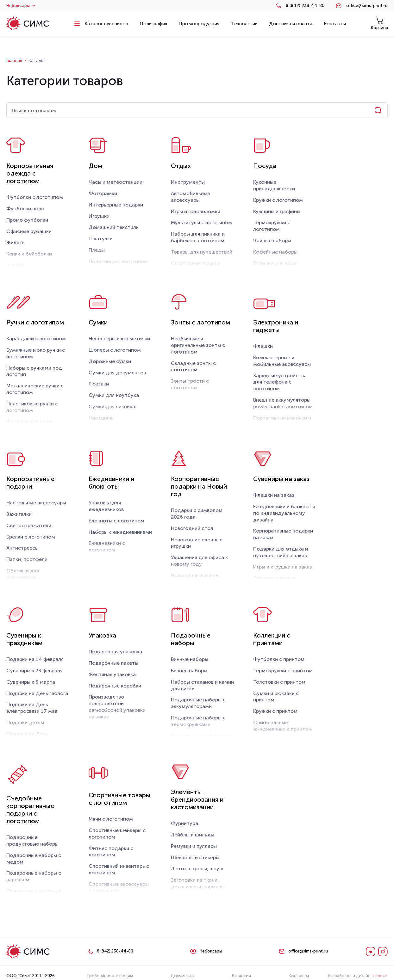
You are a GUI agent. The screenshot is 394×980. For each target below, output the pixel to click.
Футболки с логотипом (35, 197)
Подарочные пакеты (113, 663)
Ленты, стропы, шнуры (198, 869)
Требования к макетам (110, 976)
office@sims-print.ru (367, 6)
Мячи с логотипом (111, 819)
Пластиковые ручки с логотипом (32, 407)
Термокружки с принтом (283, 671)
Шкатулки (101, 239)
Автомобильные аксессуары (191, 197)
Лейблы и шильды (193, 835)
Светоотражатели (29, 525)
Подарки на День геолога (37, 693)
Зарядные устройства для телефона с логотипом (280, 382)
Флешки (263, 346)
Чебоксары (21, 6)
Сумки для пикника (112, 407)
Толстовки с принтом (279, 682)
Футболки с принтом (279, 659)
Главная (14, 61)
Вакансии (241, 976)
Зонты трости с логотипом (190, 384)
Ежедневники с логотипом (107, 546)
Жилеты (16, 242)
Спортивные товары (195, 263)
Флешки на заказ (274, 495)
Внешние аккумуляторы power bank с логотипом (283, 403)
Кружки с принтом (275, 711)
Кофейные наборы (275, 252)
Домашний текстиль (114, 227)
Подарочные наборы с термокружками (198, 721)
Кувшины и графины (277, 211)
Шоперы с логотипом (115, 350)
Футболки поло (25, 209)
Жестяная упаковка (112, 674)
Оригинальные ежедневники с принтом (283, 726)
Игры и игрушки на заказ (283, 567)
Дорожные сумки (110, 361)
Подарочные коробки (115, 686)
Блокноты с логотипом (116, 521)
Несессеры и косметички (119, 339)
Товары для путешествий (202, 252)
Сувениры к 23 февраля (34, 671)
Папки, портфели (27, 559)
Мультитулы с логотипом (201, 222)
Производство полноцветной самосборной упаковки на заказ (117, 707)
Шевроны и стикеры (195, 857)
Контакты (299, 976)
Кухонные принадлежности (274, 185)
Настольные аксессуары (36, 503)
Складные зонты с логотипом (193, 367)
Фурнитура (184, 823)
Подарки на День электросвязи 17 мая (32, 708)
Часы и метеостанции (116, 182)
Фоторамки (103, 193)
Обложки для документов (23, 574)
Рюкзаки (99, 384)
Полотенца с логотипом (118, 261)
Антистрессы (22, 548)
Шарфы (15, 265)
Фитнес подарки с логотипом (111, 852)
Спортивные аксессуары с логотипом (119, 887)
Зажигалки (19, 514)
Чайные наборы (272, 240)
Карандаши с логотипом (36, 339)
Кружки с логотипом (278, 200)
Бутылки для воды (275, 263)
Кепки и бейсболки (29, 254)
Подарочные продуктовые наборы (32, 841)
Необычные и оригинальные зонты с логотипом (198, 345)
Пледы (97, 250)
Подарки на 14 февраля (35, 659)
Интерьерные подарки (116, 205)
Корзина (379, 23)
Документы (183, 976)
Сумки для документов (117, 373)
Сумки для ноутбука (114, 395)
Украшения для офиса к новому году (199, 561)
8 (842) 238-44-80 (305, 6)
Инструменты (188, 182)
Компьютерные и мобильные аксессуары (282, 361)
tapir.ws (380, 976)
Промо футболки (27, 220)
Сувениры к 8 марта (31, 682)
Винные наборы (190, 659)
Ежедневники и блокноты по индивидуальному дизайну (284, 513)
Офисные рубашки (29, 231)
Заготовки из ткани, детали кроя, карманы (198, 883)
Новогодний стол (192, 528)
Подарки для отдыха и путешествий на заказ (281, 552)
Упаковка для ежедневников (106, 506)
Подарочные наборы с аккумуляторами (198, 703)
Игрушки (99, 216)
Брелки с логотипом (31, 537)
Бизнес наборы (189, 671)
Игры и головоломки (196, 211)
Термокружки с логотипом (272, 226)
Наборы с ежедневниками (120, 532)
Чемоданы (102, 418)
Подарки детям (25, 722)
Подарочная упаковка (115, 652)
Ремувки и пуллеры (194, 846)
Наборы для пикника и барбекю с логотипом (198, 237)
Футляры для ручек (30, 421)
